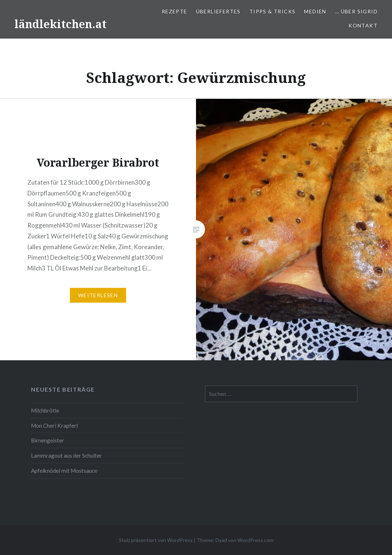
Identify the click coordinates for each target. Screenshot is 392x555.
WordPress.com (255, 540)
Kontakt (363, 25)
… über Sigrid (356, 11)
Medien (315, 11)
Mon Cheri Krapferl (54, 426)
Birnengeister (48, 440)
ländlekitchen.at (61, 24)
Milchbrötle (45, 410)
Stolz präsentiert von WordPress (156, 540)
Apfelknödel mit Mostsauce (64, 471)
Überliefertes (218, 11)
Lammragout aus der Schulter (66, 455)
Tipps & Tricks (273, 11)
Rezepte (175, 11)
